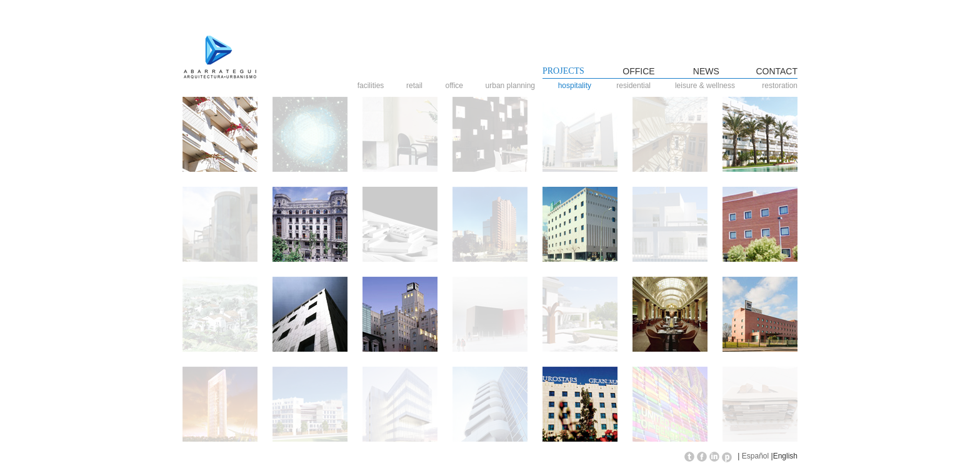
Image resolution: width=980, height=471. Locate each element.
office (461, 86)
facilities (373, 86)
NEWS (706, 71)
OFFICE (638, 71)
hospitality (581, 86)
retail (417, 86)
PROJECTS (563, 71)
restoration (780, 86)
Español (755, 456)
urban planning (513, 86)
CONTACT (777, 71)
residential (637, 86)
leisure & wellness (705, 86)
